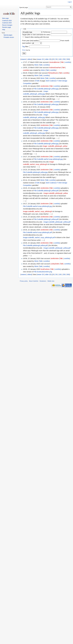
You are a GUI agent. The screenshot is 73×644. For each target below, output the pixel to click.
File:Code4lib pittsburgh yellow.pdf (46, 191)
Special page (24, 7)
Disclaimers (43, 281)
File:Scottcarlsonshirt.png (43, 272)
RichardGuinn (53, 73)
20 (53, 59)
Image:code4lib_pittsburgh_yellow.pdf (57, 222)
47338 (37, 183)
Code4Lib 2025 (7, 23)
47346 (37, 81)
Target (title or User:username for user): (36, 35)
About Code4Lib (34, 281)
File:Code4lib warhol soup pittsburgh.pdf (37, 232)
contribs (68, 62)
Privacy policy (24, 281)
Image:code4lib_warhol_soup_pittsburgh (37, 211)
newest (24, 59)
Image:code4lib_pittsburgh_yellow (56, 193)
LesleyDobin (55, 264)
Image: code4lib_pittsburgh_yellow (55, 146)
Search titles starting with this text (37, 37)
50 (57, 59)
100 (60, 59)
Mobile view (51, 281)
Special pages (8, 35)
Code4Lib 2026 (7, 21)
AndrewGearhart (55, 68)
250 (64, 59)
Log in (70, 2)
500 (68, 59)
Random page (7, 27)
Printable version (9, 37)
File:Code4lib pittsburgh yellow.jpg (46, 89)
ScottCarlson (45, 269)
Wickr (36, 65)
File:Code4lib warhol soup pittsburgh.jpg (48, 159)
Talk (62, 62)
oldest (29, 59)
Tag (23, 47)
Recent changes (7, 25)
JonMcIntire (45, 86)
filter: (25, 47)
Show (24, 50)
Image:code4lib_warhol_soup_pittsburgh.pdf (39, 237)
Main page (5, 18)
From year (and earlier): (31, 41)
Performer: (47, 32)
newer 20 (40, 59)
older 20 (48, 59)
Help (4, 30)
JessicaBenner (54, 62)
